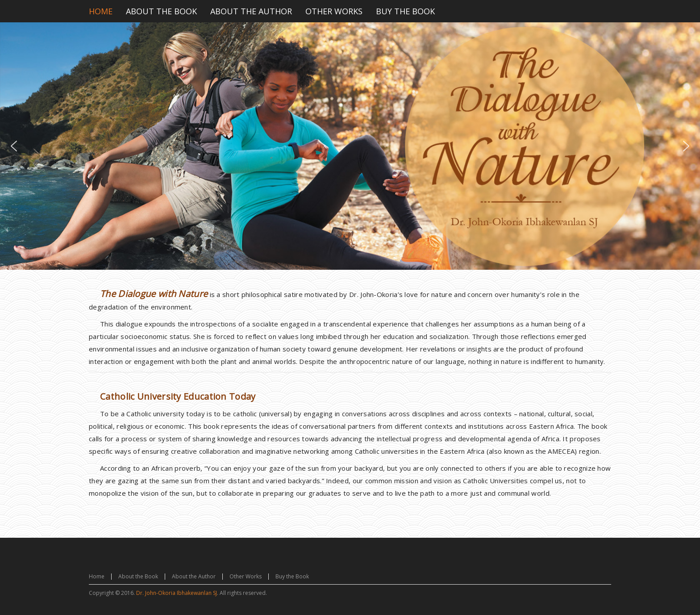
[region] (350, 146)
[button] (14, 146)
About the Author (194, 576)
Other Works (246, 576)
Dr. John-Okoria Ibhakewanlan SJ (177, 593)
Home (97, 576)
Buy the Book (292, 576)
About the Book (138, 576)
